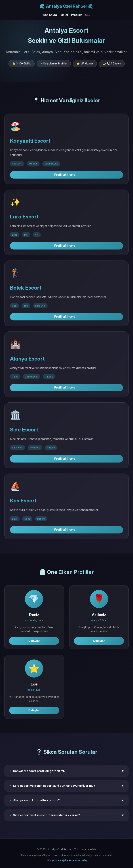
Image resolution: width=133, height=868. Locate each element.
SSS (88, 15)
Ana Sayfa (50, 15)
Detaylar (34, 641)
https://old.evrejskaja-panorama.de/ (66, 860)
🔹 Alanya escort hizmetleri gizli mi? (66, 800)
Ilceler (64, 15)
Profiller (77, 15)
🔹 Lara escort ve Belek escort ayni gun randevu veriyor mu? (66, 786)
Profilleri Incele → (66, 175)
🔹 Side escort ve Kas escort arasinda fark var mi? (66, 815)
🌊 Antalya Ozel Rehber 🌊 (67, 6)
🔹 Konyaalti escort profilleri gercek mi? (66, 771)
